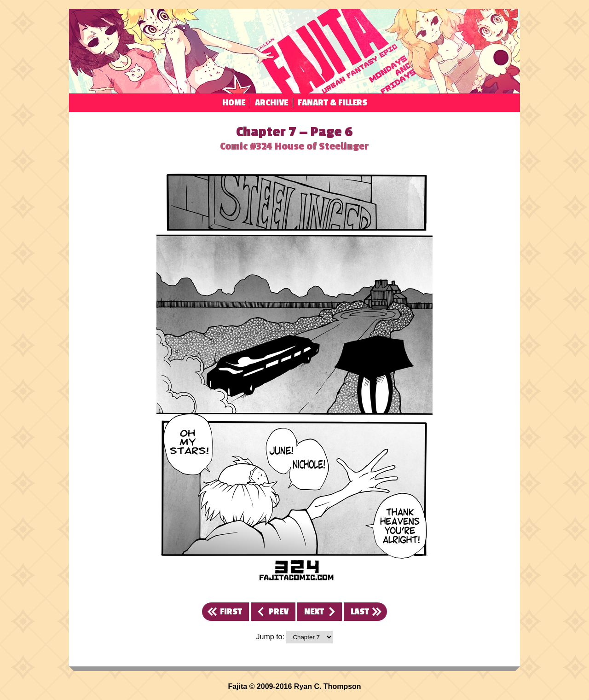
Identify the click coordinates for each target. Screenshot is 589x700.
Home (234, 103)
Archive (271, 103)
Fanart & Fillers (332, 103)
